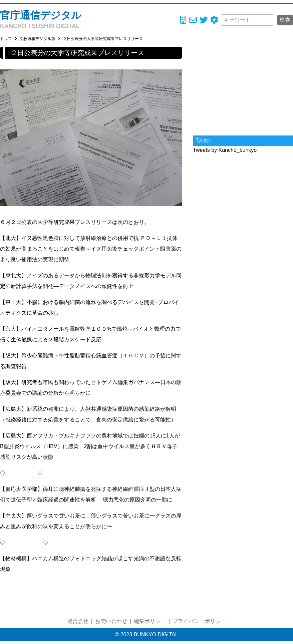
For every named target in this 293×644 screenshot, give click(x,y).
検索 (285, 20)
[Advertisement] (243, 88)
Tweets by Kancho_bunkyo (225, 150)
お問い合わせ (111, 621)
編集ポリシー (150, 621)
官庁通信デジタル (41, 15)
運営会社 (78, 621)
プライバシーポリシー (199, 621)
